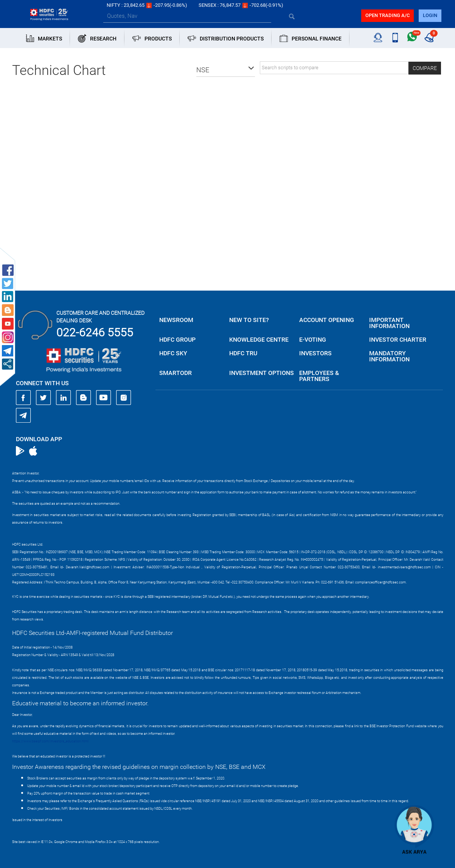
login (430, 15)
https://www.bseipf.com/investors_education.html (50, 741)
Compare (425, 68)
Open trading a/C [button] (387, 15)
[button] (226, 70)
